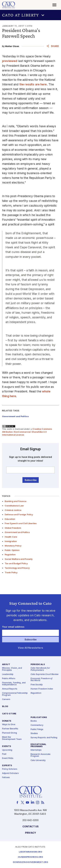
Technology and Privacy (17, 568)
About (6, 665)
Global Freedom (13, 528)
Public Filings (37, 729)
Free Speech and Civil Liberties (21, 523)
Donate (7, 721)
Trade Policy (11, 573)
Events (7, 746)
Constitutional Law (14, 506)
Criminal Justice (13, 510)
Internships (36, 750)
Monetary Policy (13, 546)
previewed (10, 61)
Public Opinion (12, 550)
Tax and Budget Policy (16, 563)
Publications (39, 717)
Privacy (30, 833)
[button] (30, 15)
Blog (5, 706)
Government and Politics (17, 532)
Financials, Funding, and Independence (14, 684)
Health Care (11, 537)
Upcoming (7, 750)
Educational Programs (39, 745)
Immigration (11, 541)
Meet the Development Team (12, 738)
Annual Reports (10, 689)
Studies (34, 733)
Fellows (6, 778)
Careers (6, 699)
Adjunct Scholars (10, 773)
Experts (7, 766)
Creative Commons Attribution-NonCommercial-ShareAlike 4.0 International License (27, 432)
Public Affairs (9, 679)
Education (10, 519)
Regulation (10, 555)
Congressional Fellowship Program (15, 694)
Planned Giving (10, 733)
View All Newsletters (30, 648)
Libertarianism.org (30, 852)
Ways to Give (9, 725)
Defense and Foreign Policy (19, 515)
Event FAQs (8, 758)
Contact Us (30, 827)
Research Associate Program (41, 755)
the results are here (33, 84)
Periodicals (38, 665)
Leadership (8, 674)
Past (4, 754)
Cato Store (9, 714)
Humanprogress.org (30, 857)
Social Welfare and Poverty (19, 559)
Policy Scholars (10, 769)
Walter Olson (12, 46)
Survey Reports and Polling (44, 738)
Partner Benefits (10, 729)
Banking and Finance (16, 501)
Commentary (37, 725)
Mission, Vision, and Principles (12, 669)
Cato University (38, 760)
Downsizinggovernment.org (30, 862)
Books (34, 721)
